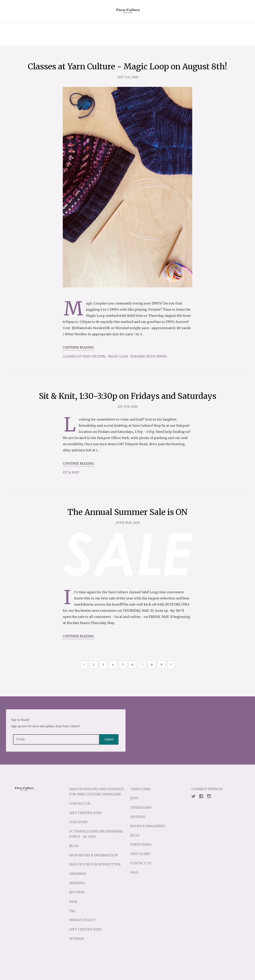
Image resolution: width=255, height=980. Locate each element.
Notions (138, 817)
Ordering (78, 874)
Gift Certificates (85, 813)
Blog (74, 846)
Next (171, 665)
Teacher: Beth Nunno (148, 356)
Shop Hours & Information (93, 855)
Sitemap (76, 939)
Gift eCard (140, 854)
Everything (141, 844)
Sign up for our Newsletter (95, 864)
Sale (134, 872)
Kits (134, 798)
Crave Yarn (140, 789)
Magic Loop (118, 356)
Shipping (77, 883)
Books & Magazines (148, 826)
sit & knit (71, 473)
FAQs (73, 901)
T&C (73, 911)
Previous (84, 665)
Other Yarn (141, 807)
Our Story (78, 822)
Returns (77, 892)
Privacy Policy (82, 920)
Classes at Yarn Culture (84, 356)
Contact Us (80, 804)
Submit (109, 739)
